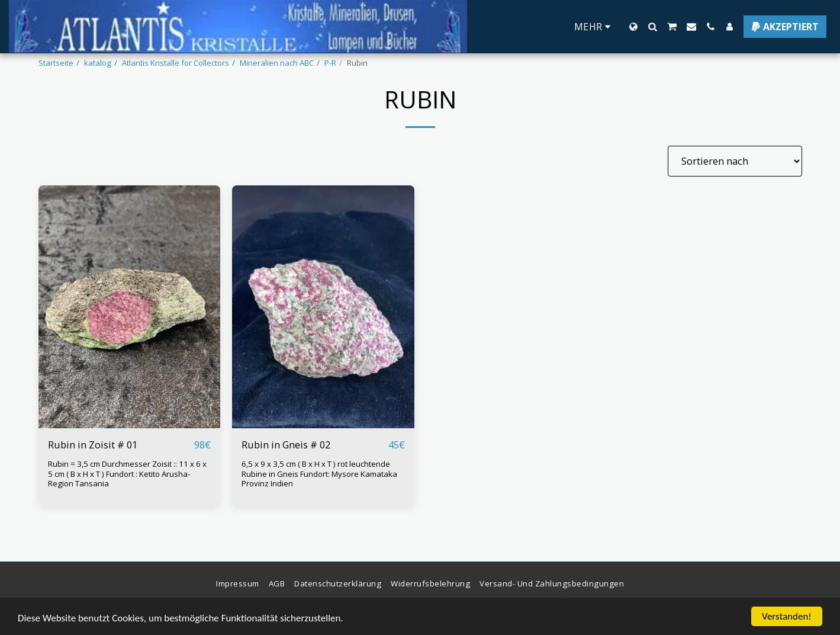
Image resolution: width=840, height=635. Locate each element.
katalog (98, 63)
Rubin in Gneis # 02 (286, 445)
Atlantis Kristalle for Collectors (176, 63)
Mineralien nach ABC (277, 63)
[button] (652, 27)
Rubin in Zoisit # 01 (93, 445)
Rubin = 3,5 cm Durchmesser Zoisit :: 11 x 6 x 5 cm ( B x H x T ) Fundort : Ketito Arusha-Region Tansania (127, 474)
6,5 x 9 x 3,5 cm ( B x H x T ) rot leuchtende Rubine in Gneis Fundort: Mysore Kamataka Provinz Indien (319, 474)
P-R (330, 63)
